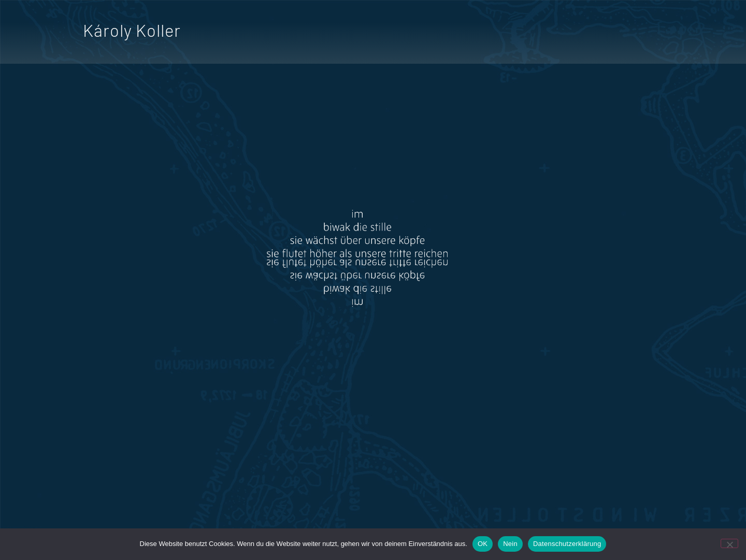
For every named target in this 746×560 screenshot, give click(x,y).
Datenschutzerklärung (567, 544)
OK (483, 544)
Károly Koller (132, 30)
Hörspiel (561, 33)
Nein (510, 544)
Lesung (689, 33)
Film (516, 33)
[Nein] (729, 543)
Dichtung (461, 33)
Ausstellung (627, 33)
